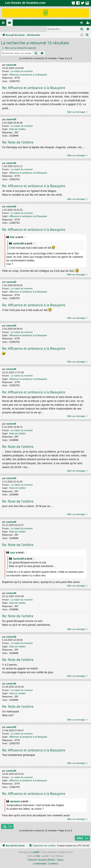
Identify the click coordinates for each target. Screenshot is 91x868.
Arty (38, 856)
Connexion (10, 29)
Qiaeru (60, 860)
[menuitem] (87, 35)
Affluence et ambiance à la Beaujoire (28, 75)
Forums (10, 24)
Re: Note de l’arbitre (18, 142)
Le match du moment (22, 71)
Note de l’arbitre (18, 129)
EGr (12, 237)
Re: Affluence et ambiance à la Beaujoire (34, 88)
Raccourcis (4, 24)
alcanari (15, 802)
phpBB (36, 852)
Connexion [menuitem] (82, 24)
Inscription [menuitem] (89, 24)
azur (13, 553)
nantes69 (11, 65)
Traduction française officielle (41, 860)
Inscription (28, 29)
